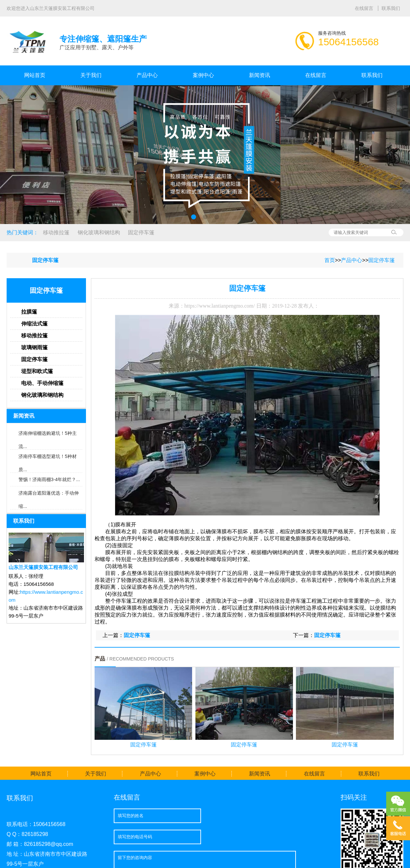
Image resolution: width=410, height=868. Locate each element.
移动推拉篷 (56, 232)
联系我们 (391, 8)
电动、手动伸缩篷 (42, 383)
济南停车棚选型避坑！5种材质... (48, 458)
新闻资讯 (260, 75)
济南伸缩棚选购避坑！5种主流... (48, 435)
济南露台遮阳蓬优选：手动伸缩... (49, 495)
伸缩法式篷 (34, 324)
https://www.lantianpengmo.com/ (220, 306)
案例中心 (203, 75)
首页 (330, 260)
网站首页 (35, 75)
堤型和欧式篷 (37, 371)
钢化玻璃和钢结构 (99, 232)
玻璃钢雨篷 (34, 347)
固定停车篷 (141, 232)
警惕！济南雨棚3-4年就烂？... (49, 479)
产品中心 (147, 75)
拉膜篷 (29, 312)
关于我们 (91, 75)
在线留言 (365, 8)
